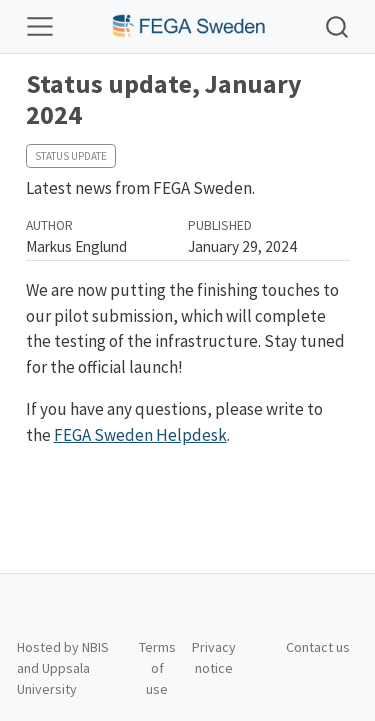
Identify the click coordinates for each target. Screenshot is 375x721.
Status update (71, 156)
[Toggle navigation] (40, 27)
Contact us (318, 647)
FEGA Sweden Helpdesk (140, 435)
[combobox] (338, 26)
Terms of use (157, 668)
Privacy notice (214, 657)
